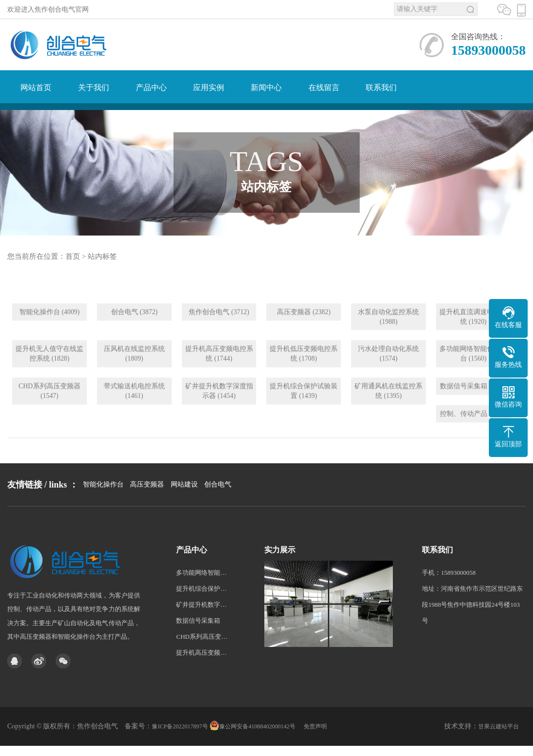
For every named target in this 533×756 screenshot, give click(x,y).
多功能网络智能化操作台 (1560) (473, 375)
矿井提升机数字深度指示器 (202, 639)
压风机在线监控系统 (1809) (134, 375)
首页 (73, 256)
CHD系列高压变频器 (202, 671)
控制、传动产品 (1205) (474, 435)
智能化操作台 (103, 513)
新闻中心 (266, 87)
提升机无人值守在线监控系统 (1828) (49, 375)
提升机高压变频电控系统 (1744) (219, 375)
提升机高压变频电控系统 (202, 687)
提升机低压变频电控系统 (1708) (304, 375)
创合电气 (218, 513)
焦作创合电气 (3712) (219, 333)
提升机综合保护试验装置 (202, 623)
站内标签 (102, 256)
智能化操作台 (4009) (50, 333)
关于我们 (94, 87)
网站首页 (36, 87)
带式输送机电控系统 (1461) (134, 412)
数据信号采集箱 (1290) (474, 407)
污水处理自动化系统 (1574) (388, 375)
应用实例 (209, 87)
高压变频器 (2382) (304, 333)
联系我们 (381, 87)
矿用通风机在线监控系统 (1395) (388, 412)
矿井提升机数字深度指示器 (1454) (219, 412)
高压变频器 (147, 513)
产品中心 (151, 87)
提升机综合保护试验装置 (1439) (304, 412)
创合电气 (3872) (134, 333)
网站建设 (184, 513)
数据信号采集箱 (198, 655)
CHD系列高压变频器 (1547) (49, 412)
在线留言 (324, 87)
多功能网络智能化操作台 (202, 607)
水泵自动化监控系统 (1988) (388, 338)
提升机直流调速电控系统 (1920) (473, 338)
